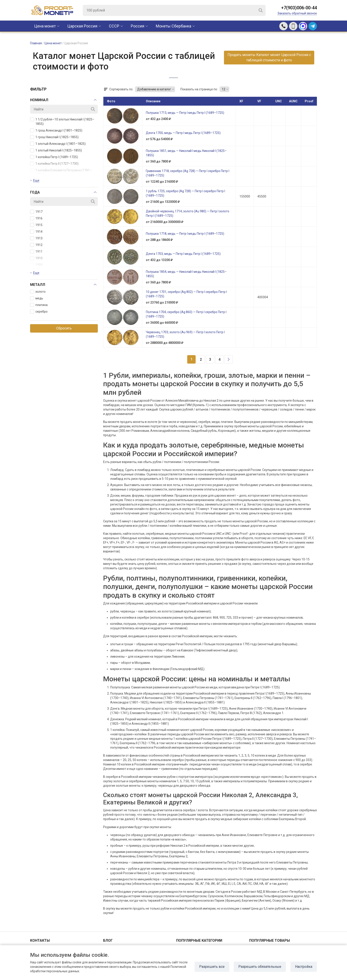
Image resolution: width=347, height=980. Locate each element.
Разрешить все (212, 967)
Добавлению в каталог (154, 89)
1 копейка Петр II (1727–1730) (54, 164)
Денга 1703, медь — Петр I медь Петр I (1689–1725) (183, 254)
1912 (36, 245)
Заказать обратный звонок (297, 13)
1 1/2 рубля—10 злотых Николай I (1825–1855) (62, 121)
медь (37, 298)
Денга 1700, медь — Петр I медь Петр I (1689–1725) (183, 133)
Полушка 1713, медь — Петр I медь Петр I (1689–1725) (185, 113)
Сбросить (64, 328)
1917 (36, 212)
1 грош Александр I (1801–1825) (56, 130)
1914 (36, 232)
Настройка (304, 967)
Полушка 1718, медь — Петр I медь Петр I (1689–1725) (185, 234)
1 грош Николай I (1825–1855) (54, 137)
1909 (36, 265)
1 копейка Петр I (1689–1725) (54, 157)
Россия (138, 26)
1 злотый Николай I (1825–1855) (56, 150)
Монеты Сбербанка (173, 26)
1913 (36, 238)
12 (224, 89)
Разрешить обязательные (260, 967)
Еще (36, 180)
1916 (36, 218)
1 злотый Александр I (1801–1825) (58, 144)
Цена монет (45, 26)
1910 (36, 258)
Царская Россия (82, 26)
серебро (39, 312)
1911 (36, 252)
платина (39, 305)
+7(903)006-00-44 (299, 8)
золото (38, 292)
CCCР (114, 26)
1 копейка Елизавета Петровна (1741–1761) (61, 172)
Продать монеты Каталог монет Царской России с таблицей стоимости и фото (269, 57)
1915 (36, 225)
